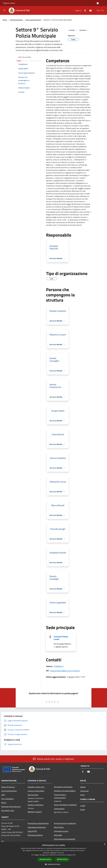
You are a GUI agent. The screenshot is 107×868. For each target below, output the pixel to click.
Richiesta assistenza (35, 835)
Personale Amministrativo (11, 807)
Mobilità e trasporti (35, 812)
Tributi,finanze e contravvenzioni (60, 796)
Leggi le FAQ (32, 831)
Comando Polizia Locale (61, 638)
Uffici (3, 795)
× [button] (105, 844)
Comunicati (84, 791)
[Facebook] (84, 10)
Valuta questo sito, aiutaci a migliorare (54, 759)
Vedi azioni (84, 30)
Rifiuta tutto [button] (62, 859)
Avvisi (82, 795)
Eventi (83, 809)
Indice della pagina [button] (25, 57)
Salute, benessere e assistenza (65, 805)
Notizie (83, 787)
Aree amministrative (33, 20)
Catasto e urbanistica (35, 805)
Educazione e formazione (63, 787)
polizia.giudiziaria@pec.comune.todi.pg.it (65, 671)
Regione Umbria (9, 3)
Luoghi (83, 806)
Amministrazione (16, 20)
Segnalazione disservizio (37, 827)
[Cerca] (102, 10)
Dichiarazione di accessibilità (65, 839)
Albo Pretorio (59, 827)
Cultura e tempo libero (36, 791)
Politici (4, 803)
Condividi (73, 30)
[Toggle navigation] (4, 10)
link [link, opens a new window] (74, 855)
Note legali (58, 835)
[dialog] (53, 855)
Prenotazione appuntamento (38, 823)
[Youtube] (90, 10)
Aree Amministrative (9, 791)
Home (5, 20)
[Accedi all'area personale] (98, 3)
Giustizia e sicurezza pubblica (65, 791)
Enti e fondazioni (8, 799)
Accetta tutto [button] (45, 859)
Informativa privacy (61, 831)
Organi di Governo (8, 787)
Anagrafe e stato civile (36, 787)
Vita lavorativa (33, 795)
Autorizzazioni (59, 809)
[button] (54, 864)
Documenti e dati (8, 810)
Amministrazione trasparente (65, 823)
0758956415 (59, 666)
